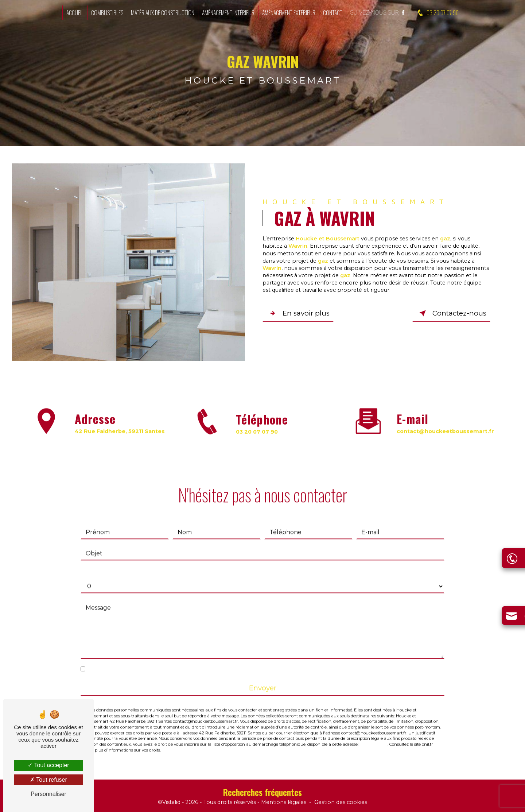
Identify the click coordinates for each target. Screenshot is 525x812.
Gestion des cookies (341, 803)
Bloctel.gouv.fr (374, 735)
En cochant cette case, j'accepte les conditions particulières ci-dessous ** (193, 660)
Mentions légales (284, 803)
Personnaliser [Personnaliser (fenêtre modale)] (48, 794)
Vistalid (171, 803)
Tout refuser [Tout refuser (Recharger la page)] (48, 780)
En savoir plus (299, 313)
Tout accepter (48, 765)
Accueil (75, 13)
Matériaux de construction (163, 13)
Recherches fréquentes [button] (262, 792)
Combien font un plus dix (118, 563)
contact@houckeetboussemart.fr (445, 422)
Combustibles (107, 13)
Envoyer (263, 679)
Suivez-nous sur (378, 13)
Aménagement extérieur (289, 13)
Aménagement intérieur (228, 13)
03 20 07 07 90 (436, 13)
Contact (333, 13)
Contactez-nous (451, 313)
